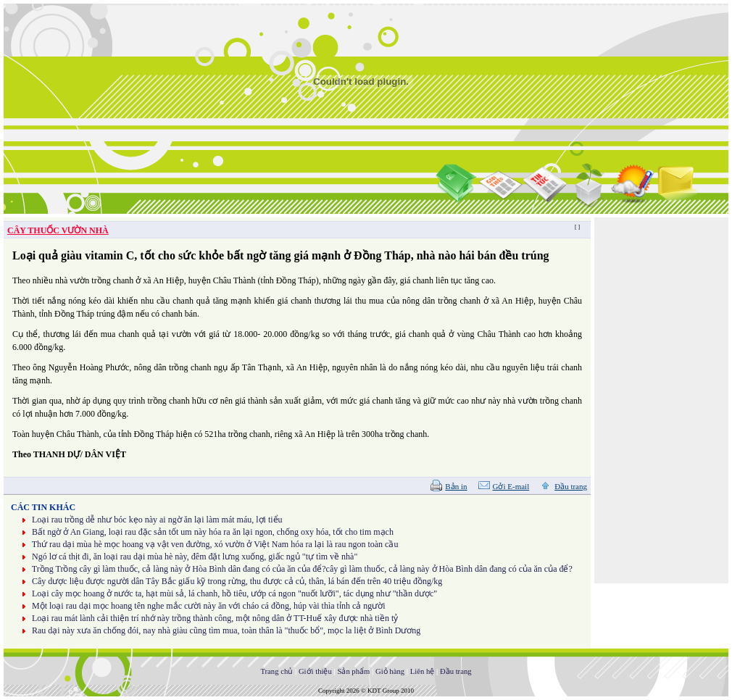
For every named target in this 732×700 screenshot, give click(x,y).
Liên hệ (423, 671)
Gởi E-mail (511, 486)
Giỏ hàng (390, 671)
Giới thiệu (315, 671)
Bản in (456, 486)
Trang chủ (276, 671)
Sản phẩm (353, 671)
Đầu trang (571, 486)
